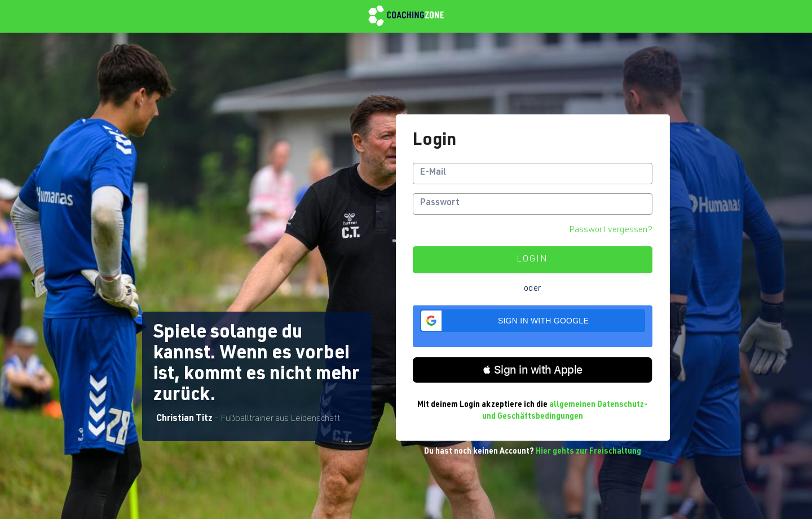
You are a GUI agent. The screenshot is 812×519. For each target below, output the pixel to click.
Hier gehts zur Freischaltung (588, 452)
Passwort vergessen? (611, 230)
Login (532, 260)
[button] (532, 321)
